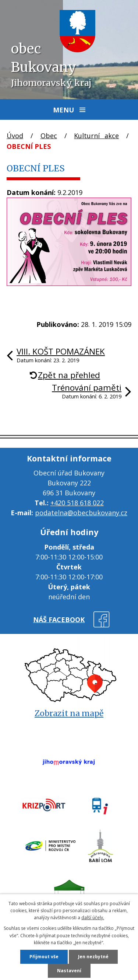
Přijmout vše (44, 957)
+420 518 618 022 (77, 503)
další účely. (93, 918)
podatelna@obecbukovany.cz (81, 513)
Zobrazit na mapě (69, 713)
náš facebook (59, 620)
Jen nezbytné (93, 957)
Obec (49, 136)
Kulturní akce (96, 136)
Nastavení (69, 971)
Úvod (15, 136)
